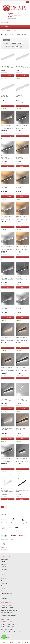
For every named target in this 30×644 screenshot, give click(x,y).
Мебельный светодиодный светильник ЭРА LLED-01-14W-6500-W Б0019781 (22, 66)
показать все (5, 549)
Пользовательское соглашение (10, 572)
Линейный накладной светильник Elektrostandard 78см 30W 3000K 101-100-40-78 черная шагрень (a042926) (22, 339)
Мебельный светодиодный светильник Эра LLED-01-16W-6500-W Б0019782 (22, 97)
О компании (4, 559)
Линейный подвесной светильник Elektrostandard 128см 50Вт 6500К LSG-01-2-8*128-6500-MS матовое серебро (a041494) (7, 248)
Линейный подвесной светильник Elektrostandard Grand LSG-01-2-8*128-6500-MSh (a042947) (7, 157)
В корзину (8, 75)
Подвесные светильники (8, 608)
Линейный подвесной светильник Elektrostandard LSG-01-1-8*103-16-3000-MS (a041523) (8, 127)
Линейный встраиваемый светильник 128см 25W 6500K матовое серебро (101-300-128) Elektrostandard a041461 (22, 399)
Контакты (4, 569)
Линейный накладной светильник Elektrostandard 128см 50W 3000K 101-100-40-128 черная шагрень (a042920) (22, 430)
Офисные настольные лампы (9, 610)
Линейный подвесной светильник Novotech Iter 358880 (22, 490)
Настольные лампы (6, 593)
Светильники (5, 583)
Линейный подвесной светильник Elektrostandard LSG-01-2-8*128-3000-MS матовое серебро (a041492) (22, 248)
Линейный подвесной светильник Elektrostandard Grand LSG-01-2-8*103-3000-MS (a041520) (21, 218)
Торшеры (4, 591)
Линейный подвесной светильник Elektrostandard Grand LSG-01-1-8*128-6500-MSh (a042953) (22, 278)
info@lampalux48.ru (8, 629)
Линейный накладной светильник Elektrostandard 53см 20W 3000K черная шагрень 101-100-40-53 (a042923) (8, 369)
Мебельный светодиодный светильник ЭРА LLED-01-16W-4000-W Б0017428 (7, 97)
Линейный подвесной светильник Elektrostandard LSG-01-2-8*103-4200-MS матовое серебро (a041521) (8, 218)
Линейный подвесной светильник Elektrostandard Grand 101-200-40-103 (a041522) (22, 308)
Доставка (4, 564)
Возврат (4, 567)
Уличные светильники (7, 596)
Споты (3, 588)
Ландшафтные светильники (9, 615)
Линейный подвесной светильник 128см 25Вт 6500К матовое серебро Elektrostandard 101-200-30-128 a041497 (7, 278)
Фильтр (6, 40)
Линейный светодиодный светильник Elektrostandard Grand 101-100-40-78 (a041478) (8, 430)
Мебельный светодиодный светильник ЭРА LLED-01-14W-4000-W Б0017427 (7, 66)
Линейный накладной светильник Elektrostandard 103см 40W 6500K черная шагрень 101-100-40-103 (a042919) (7, 399)
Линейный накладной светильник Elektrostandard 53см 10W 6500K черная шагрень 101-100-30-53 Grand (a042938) (22, 460)
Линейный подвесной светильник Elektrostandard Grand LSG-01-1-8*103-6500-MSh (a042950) (22, 127)
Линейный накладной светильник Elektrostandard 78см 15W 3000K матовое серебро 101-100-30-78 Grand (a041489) (8, 339)
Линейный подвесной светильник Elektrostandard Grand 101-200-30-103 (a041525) (7, 308)
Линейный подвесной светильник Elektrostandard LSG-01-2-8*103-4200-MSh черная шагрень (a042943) (22, 187)
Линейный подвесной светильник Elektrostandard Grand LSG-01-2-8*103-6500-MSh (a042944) (7, 460)
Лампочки (4, 598)
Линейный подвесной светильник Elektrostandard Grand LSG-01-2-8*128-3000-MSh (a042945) (7, 187)
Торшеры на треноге (7, 613)
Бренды (3, 574)
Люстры (3, 581)
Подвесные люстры (6, 605)
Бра (2, 586)
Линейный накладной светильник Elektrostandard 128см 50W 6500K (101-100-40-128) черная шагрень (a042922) (22, 369)
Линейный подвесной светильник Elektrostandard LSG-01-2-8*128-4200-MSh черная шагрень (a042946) (22, 157)
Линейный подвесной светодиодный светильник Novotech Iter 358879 (8, 490)
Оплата (3, 562)
